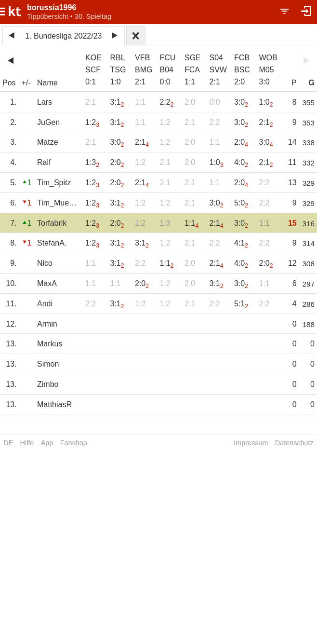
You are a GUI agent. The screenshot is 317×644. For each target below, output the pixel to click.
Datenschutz (294, 443)
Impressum (251, 443)
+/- (26, 83)
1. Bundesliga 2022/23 (63, 36)
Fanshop (74, 443)
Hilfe (27, 443)
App (47, 443)
